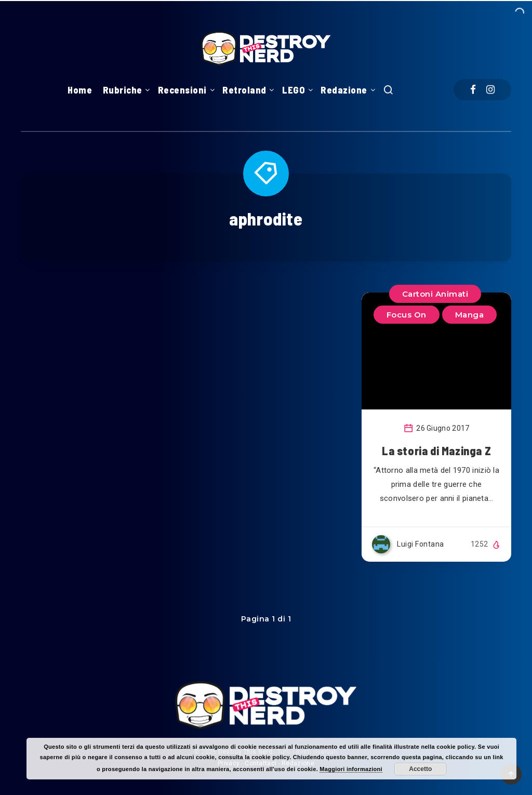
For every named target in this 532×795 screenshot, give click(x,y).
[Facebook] (473, 90)
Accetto (420, 769)
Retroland (244, 90)
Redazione (344, 90)
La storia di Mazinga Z (436, 451)
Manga (470, 315)
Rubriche (123, 90)
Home (80, 90)
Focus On (407, 315)
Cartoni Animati (435, 294)
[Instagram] (490, 90)
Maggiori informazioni (351, 769)
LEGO (294, 90)
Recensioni (182, 90)
